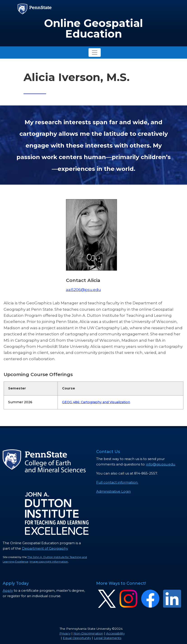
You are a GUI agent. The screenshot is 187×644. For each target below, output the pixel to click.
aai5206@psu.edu (83, 290)
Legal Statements (108, 638)
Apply (8, 590)
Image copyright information (49, 562)
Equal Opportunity (77, 638)
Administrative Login (113, 491)
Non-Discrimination (88, 633)
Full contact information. (117, 482)
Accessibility (115, 633)
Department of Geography (45, 548)
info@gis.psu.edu (161, 464)
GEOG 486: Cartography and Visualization (96, 402)
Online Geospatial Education (93, 29)
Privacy (65, 633)
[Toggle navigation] (95, 52)
